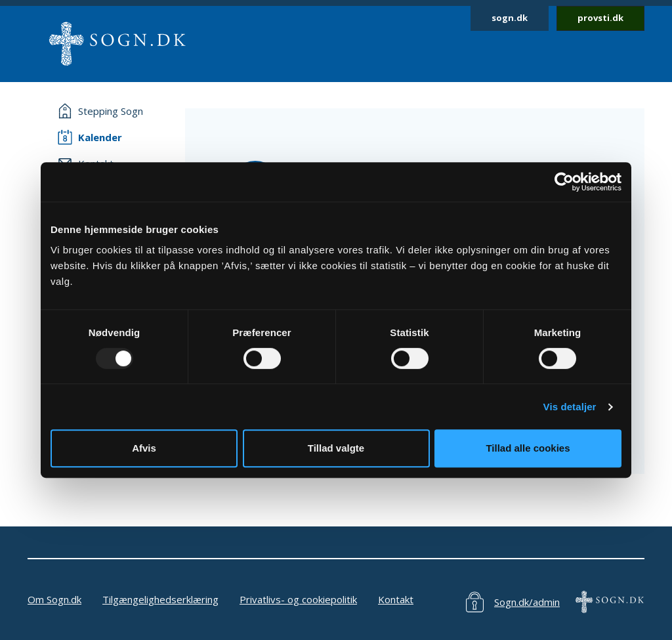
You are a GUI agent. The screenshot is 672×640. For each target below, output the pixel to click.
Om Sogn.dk (54, 599)
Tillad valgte (336, 448)
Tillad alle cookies (528, 448)
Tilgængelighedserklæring (160, 599)
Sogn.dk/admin (527, 602)
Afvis (144, 448)
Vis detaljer (570, 407)
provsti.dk (600, 18)
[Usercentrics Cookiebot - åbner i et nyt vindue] (564, 182)
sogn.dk (510, 18)
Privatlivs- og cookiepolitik (298, 599)
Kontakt (396, 599)
